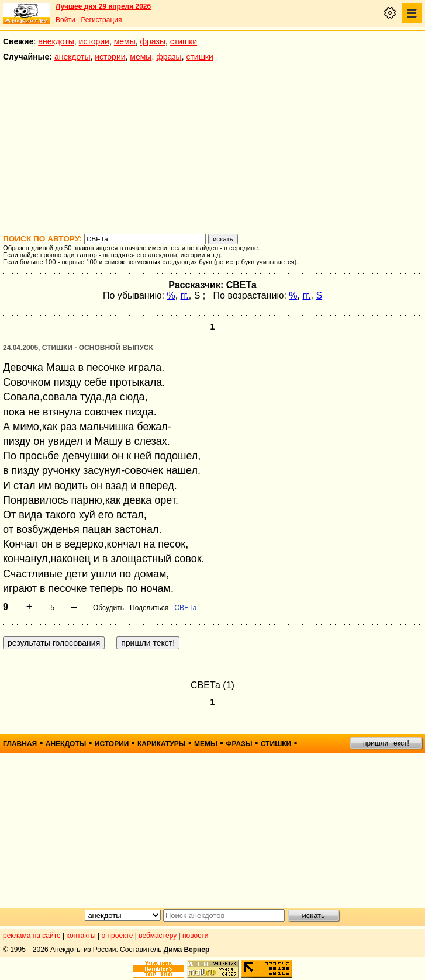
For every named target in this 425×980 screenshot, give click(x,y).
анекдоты (56, 41)
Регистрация (101, 20)
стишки (184, 41)
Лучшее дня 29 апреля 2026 (103, 6)
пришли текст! (386, 743)
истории (94, 41)
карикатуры (162, 744)
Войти (65, 20)
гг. (185, 295)
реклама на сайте (32, 936)
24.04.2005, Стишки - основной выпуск (78, 348)
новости (195, 936)
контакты (81, 936)
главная (20, 744)
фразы (153, 41)
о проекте (118, 936)
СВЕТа (185, 608)
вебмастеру (158, 936)
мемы (125, 41)
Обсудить (108, 608)
